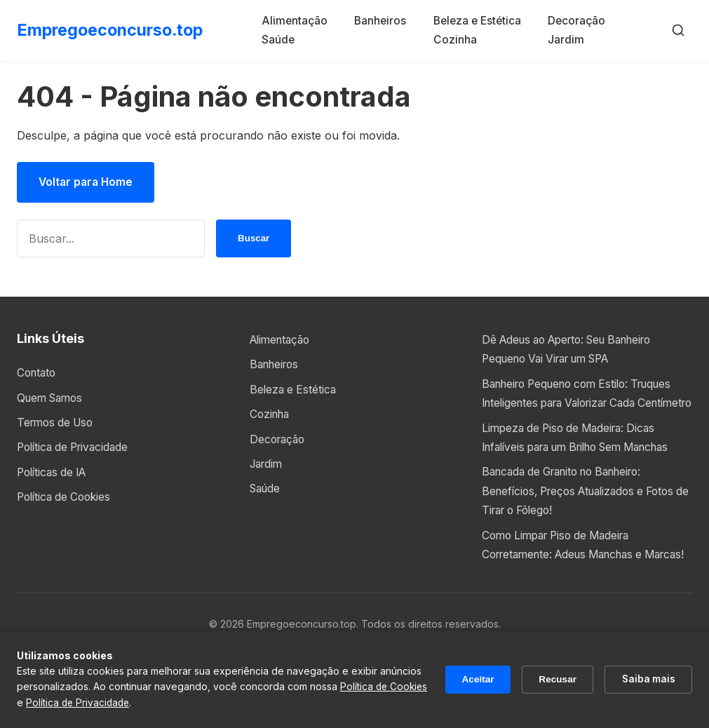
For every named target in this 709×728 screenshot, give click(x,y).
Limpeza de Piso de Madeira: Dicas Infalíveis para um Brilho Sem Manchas (574, 466)
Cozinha (455, 39)
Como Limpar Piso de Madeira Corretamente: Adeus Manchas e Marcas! (570, 591)
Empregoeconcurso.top (114, 30)
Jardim (566, 39)
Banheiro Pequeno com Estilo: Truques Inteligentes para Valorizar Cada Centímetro (586, 403)
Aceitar (472, 680)
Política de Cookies (67, 497)
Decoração (577, 20)
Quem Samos (53, 398)
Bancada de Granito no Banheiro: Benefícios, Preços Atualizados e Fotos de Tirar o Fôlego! (586, 529)
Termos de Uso (58, 423)
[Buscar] (678, 30)
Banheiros (384, 20)
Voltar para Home (88, 182)
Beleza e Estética (479, 20)
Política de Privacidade (76, 447)
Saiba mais (647, 679)
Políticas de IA (55, 473)
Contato (38, 374)
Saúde (285, 39)
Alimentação (302, 20)
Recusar (554, 680)
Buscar (254, 239)
